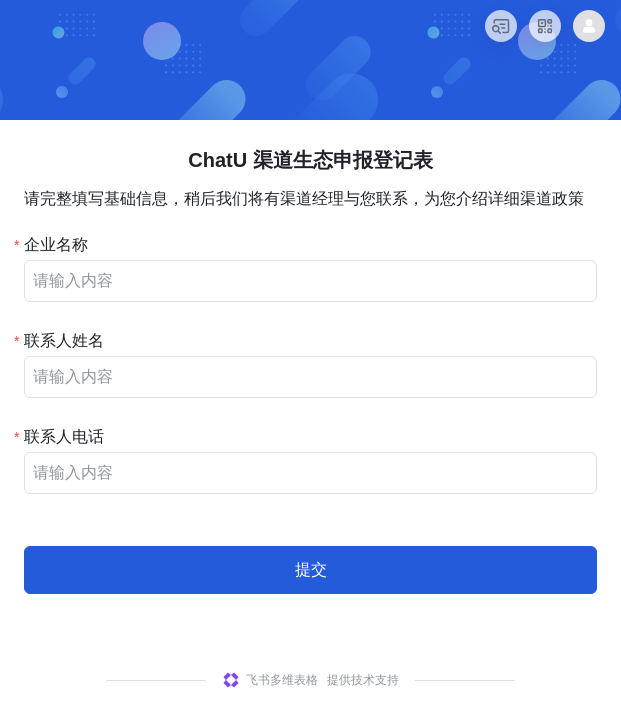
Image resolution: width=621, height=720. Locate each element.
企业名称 (56, 244)
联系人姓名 (64, 340)
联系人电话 (64, 436)
